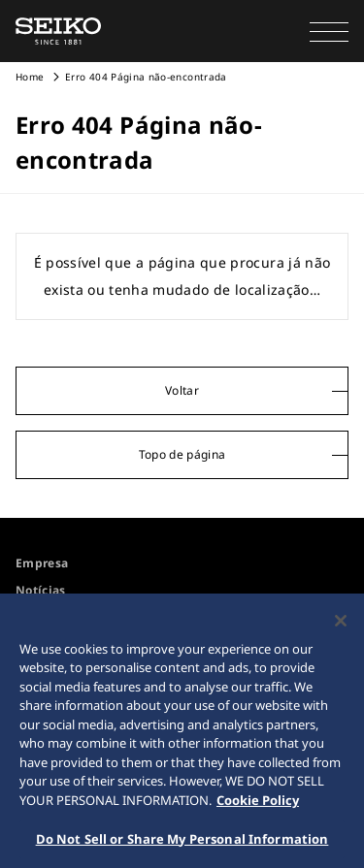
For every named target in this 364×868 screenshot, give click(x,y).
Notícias (41, 590)
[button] (329, 31)
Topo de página (182, 454)
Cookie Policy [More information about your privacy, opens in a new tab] (258, 804)
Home (30, 77)
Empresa (42, 563)
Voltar (182, 390)
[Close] (341, 625)
